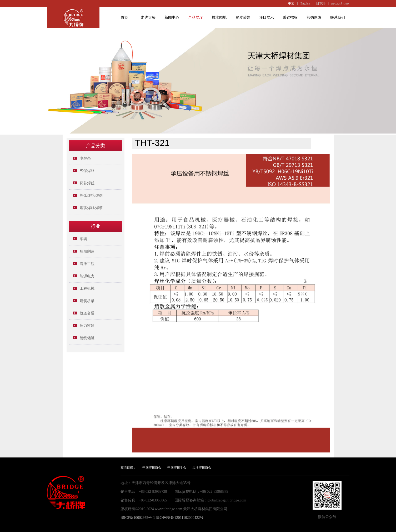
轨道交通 (87, 313)
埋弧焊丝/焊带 (91, 208)
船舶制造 (87, 251)
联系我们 (338, 18)
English (305, 3)
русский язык (340, 3)
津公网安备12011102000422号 (180, 518)
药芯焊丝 (87, 183)
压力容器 (87, 326)
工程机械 (87, 289)
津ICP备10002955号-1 (138, 518)
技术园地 (219, 18)
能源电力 (87, 276)
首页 (124, 18)
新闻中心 (172, 18)
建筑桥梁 (87, 301)
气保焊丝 (87, 171)
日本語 (321, 3)
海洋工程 (87, 264)
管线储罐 (87, 338)
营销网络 (314, 18)
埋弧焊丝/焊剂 (91, 196)
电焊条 (85, 158)
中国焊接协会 (152, 467)
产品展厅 (196, 18)
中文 (291, 3)
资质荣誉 (243, 18)
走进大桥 (148, 18)
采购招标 (290, 18)
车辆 (83, 239)
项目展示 (267, 18)
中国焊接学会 (177, 467)
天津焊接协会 (202, 467)
